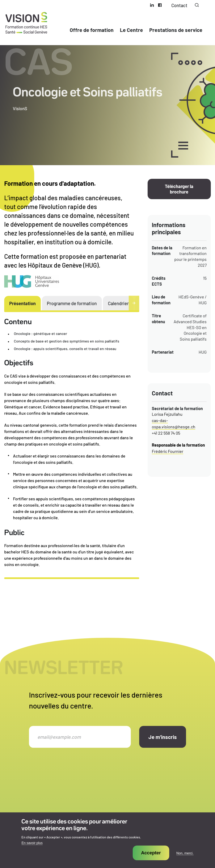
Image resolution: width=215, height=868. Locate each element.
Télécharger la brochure (179, 189)
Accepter (151, 858)
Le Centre (131, 30)
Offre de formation (92, 30)
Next (134, 303)
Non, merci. (185, 859)
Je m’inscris (163, 737)
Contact (179, 5)
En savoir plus (32, 849)
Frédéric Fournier (168, 451)
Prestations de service (176, 30)
